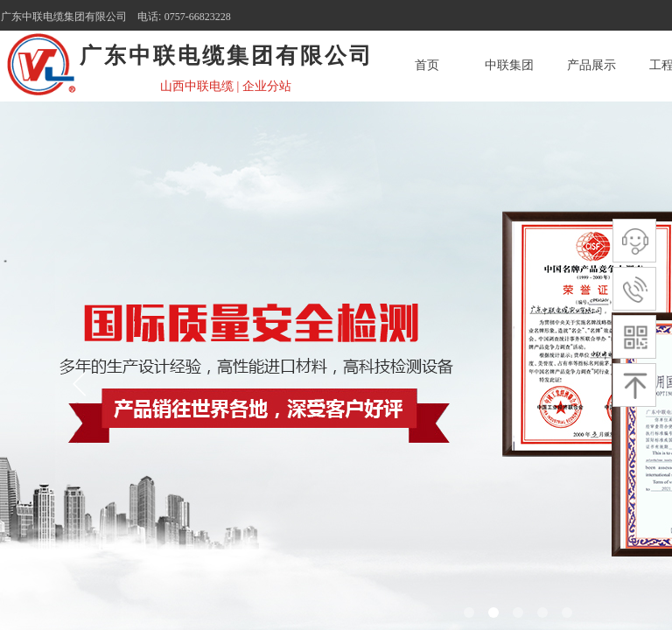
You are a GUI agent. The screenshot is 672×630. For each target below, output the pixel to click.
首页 (427, 65)
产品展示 (591, 65)
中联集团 (509, 65)
